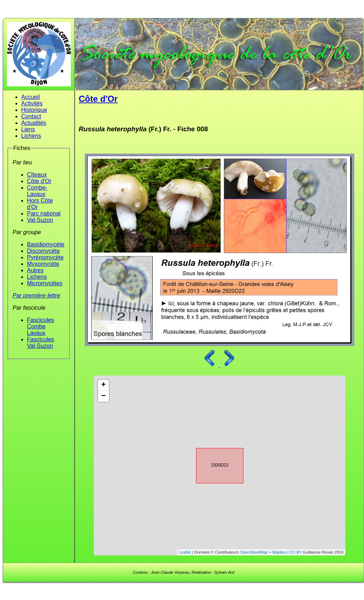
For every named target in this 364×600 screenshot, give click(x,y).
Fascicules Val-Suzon (41, 343)
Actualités (34, 123)
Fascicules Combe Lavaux (41, 326)
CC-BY (296, 552)
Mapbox (279, 552)
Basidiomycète (46, 244)
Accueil (31, 97)
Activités (32, 103)
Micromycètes (45, 283)
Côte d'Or (39, 181)
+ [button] (103, 385)
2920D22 (213, 464)
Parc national (44, 213)
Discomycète (43, 251)
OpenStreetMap (254, 552)
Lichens (31, 136)
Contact (31, 116)
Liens (28, 129)
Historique (34, 110)
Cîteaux (37, 175)
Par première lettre (36, 296)
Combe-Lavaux (37, 191)
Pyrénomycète (45, 257)
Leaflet (185, 552)
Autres (35, 270)
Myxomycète (43, 264)
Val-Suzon (40, 220)
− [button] (103, 396)
